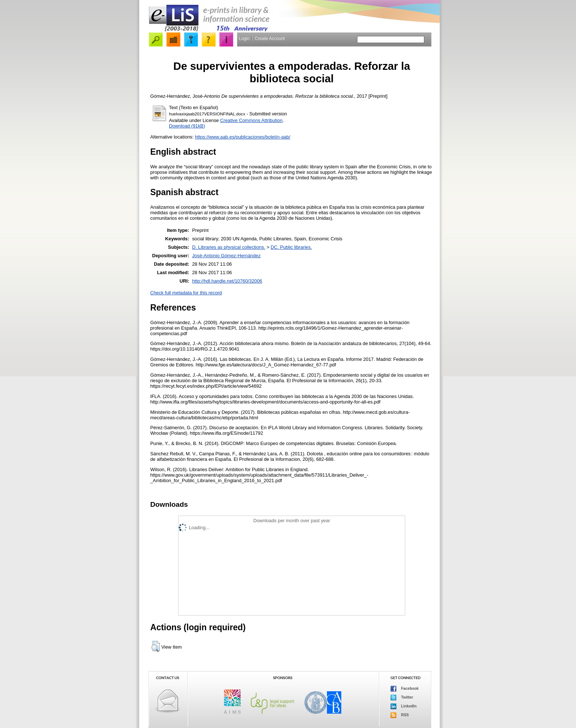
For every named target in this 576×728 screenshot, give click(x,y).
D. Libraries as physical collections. (229, 247)
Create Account (270, 39)
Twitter (402, 697)
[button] (156, 646)
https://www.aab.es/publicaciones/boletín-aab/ (243, 137)
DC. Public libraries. (291, 247)
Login (244, 39)
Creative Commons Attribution (251, 120)
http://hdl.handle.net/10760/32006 (227, 281)
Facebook (405, 689)
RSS (400, 715)
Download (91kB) (187, 126)
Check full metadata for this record (186, 293)
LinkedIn (404, 706)
